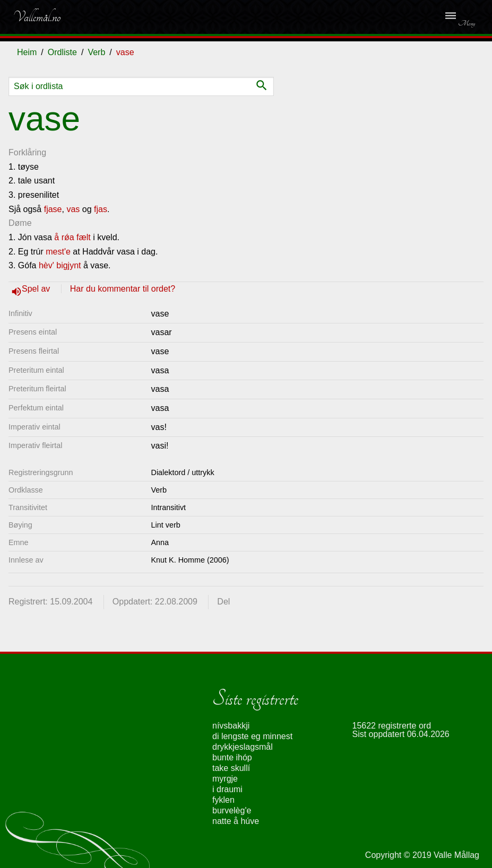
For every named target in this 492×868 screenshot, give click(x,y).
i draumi (227, 789)
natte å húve (236, 821)
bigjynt (68, 265)
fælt (84, 237)
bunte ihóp (232, 757)
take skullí (231, 768)
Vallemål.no (37, 17)
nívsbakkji (231, 726)
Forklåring (27, 152)
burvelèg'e (232, 810)
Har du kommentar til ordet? (123, 289)
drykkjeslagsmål (243, 747)
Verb (96, 52)
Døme (20, 223)
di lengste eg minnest (252, 736)
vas (73, 209)
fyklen (223, 800)
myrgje (225, 779)
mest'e (58, 252)
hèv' (46, 265)
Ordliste (62, 52)
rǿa (68, 237)
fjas (101, 209)
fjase (53, 209)
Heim (27, 52)
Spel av (37, 289)
